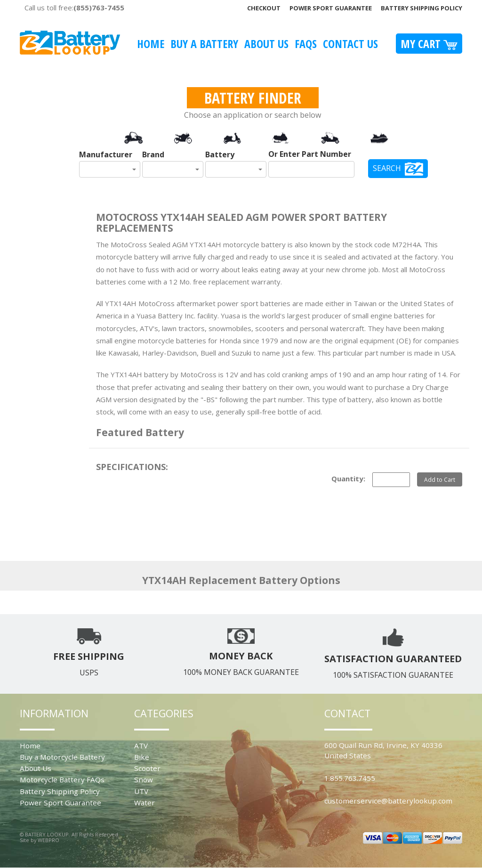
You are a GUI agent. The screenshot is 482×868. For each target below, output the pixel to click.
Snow (144, 779)
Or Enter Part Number (310, 154)
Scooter (147, 768)
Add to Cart (440, 479)
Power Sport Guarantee (331, 8)
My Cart (429, 44)
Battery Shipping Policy (422, 8)
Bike (142, 757)
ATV (141, 746)
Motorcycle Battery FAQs (62, 779)
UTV (141, 791)
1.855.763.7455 (350, 778)
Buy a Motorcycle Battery (62, 757)
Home (151, 44)
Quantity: (348, 479)
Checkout (264, 8)
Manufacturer (106, 154)
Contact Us (350, 44)
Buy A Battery (204, 44)
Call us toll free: (74, 8)
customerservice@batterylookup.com (388, 801)
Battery (220, 154)
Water (145, 803)
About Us (266, 44)
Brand (153, 154)
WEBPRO (48, 840)
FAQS (306, 44)
